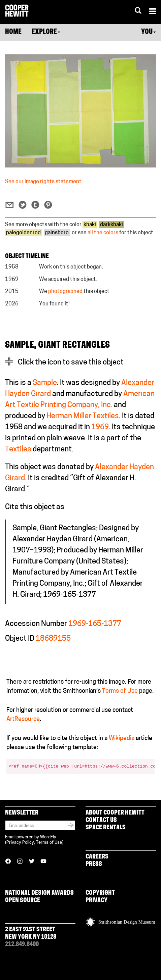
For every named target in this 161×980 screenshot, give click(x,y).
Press (94, 864)
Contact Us (101, 820)
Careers (97, 857)
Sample (45, 383)
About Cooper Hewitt (115, 813)
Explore (46, 32)
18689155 (53, 639)
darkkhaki (111, 225)
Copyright (100, 893)
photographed (65, 292)
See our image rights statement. (44, 182)
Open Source (23, 901)
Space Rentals (106, 828)
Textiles (18, 450)
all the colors (103, 233)
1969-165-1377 (95, 624)
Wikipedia (122, 739)
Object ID (20, 639)
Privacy (96, 901)
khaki (90, 225)
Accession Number (36, 624)
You (149, 32)
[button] (153, 12)
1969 (100, 427)
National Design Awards (39, 893)
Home (13, 32)
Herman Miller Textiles (83, 416)
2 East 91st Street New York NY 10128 (31, 934)
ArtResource (23, 719)
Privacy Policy (20, 843)
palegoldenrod (23, 233)
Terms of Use (120, 691)
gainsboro (57, 233)
